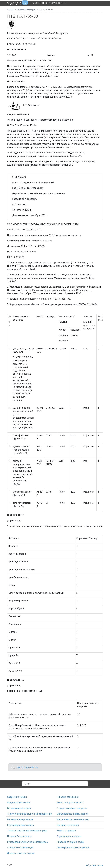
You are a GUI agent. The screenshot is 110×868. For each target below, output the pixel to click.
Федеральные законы (19, 802)
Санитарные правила (68, 825)
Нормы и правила (66, 831)
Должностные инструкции (21, 853)
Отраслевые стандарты (69, 836)
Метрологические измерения (72, 814)
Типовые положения (68, 797)
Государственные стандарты (72, 808)
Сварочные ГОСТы (17, 797)
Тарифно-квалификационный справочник (29, 814)
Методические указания (20, 819)
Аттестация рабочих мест (70, 802)
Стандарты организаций (20, 847)
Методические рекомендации (73, 819)
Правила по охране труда (70, 842)
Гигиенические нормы (19, 808)
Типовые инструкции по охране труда (27, 831)
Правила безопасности (19, 836)
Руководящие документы (21, 825)
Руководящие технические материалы (28, 842)
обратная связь (95, 865)
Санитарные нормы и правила (73, 847)
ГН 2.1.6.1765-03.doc (28, 767)
